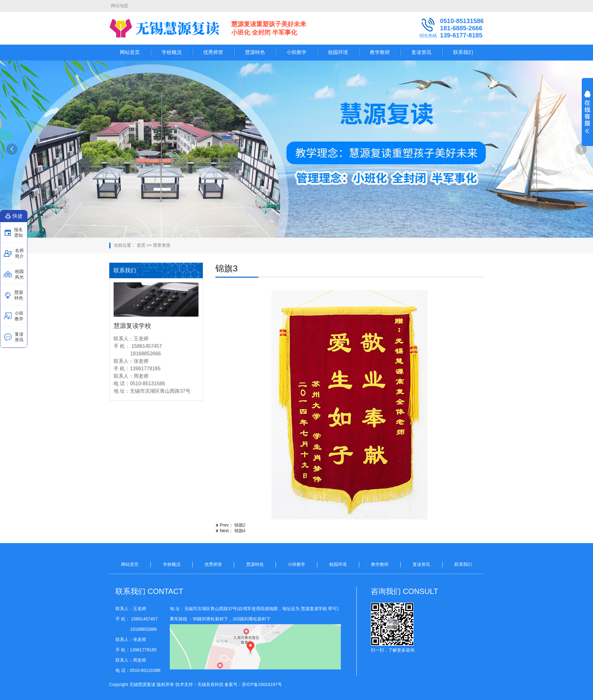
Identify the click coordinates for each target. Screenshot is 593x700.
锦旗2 (240, 525)
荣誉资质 (162, 245)
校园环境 (338, 52)
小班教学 (296, 52)
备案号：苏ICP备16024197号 (253, 684)
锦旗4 (240, 531)
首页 (141, 245)
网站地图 (120, 6)
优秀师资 (213, 52)
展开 (587, 116)
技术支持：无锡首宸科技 (199, 684)
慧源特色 (255, 52)
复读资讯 (421, 52)
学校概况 (172, 52)
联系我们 (463, 52)
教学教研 (380, 52)
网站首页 (130, 52)
